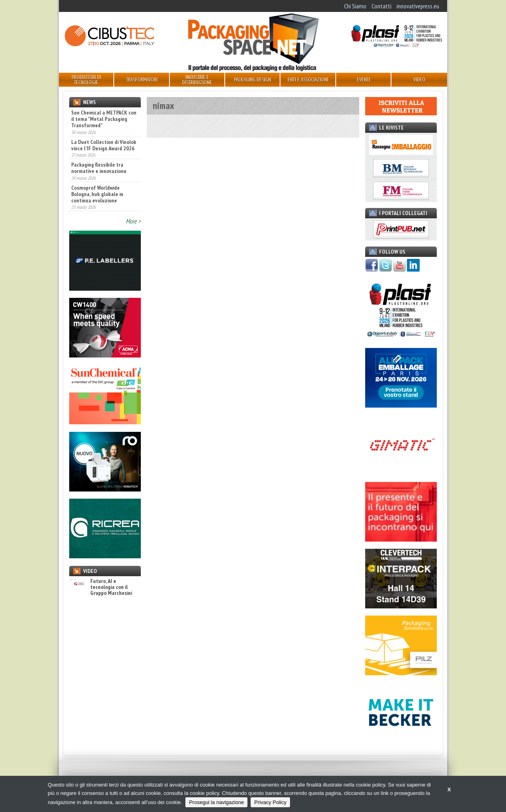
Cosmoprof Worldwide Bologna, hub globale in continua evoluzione (97, 194)
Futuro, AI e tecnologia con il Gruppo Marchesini (101, 587)
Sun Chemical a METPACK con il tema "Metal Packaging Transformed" (104, 119)
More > (133, 221)
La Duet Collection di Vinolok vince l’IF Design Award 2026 (104, 145)
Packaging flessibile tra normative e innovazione (99, 168)
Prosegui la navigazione (216, 802)
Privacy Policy (270, 802)
